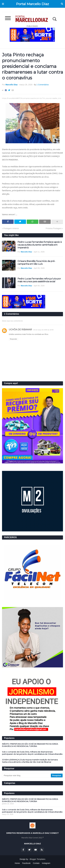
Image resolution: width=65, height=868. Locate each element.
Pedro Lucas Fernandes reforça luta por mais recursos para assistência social (39, 280)
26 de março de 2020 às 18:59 (43, 330)
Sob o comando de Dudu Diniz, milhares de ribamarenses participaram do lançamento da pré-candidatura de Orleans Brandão (32, 753)
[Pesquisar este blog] (27, 775)
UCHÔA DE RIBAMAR (20, 330)
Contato (36, 863)
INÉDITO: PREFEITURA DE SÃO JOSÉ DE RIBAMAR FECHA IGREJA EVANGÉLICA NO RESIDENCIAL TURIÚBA (30, 745)
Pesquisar (62, 4)
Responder (13, 339)
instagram (46, 863)
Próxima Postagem (54, 228)
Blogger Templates (38, 859)
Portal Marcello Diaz (32, 4)
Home (17, 863)
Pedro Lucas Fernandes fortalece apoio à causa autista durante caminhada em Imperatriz (40, 245)
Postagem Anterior (11, 228)
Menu (3, 4)
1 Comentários (43, 85)
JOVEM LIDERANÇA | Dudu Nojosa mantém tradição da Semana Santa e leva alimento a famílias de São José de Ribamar (30, 761)
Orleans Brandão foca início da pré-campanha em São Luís (36, 263)
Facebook (26, 863)
